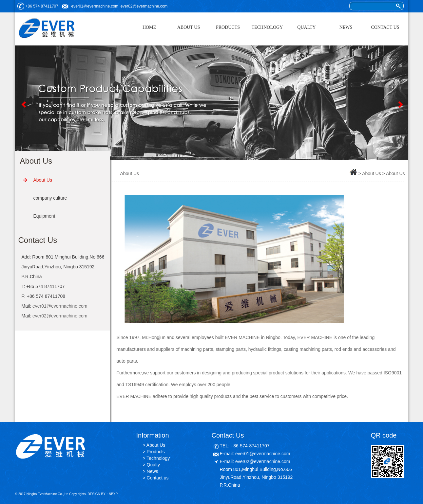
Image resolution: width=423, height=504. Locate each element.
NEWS (346, 27)
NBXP (113, 494)
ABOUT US (189, 27)
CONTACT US (385, 27)
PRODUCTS (228, 27)
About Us (43, 180)
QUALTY (306, 27)
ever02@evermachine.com (144, 6)
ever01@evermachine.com (95, 6)
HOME (149, 27)
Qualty (153, 465)
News (153, 471)
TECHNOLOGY (267, 27)
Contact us (158, 478)
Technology (158, 458)
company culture (50, 198)
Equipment (44, 216)
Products (156, 452)
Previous (23, 104)
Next (400, 104)
